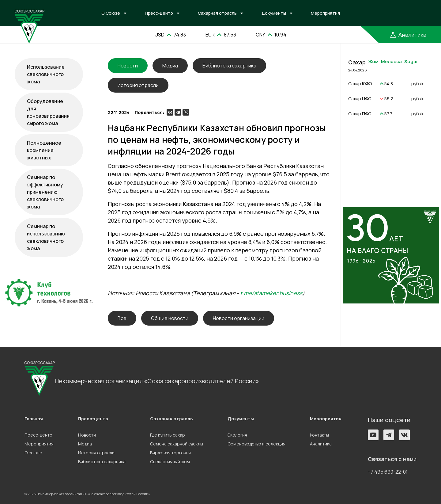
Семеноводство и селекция (256, 444)
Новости (87, 435)
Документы (274, 13)
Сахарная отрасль (217, 13)
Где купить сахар (168, 435)
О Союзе (111, 13)
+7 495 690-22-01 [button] (388, 472)
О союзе (33, 453)
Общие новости (170, 318)
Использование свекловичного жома (46, 74)
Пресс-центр (159, 13)
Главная (34, 419)
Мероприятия (325, 13)
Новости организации (239, 318)
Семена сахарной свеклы (177, 444)
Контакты (319, 435)
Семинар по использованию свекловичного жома (46, 237)
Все (122, 318)
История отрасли (138, 85)
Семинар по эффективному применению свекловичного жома (45, 192)
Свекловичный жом (170, 462)
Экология (237, 435)
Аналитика (321, 444)
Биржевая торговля (170, 453)
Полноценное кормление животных (44, 150)
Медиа (170, 66)
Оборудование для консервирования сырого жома (48, 112)
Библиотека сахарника (229, 66)
